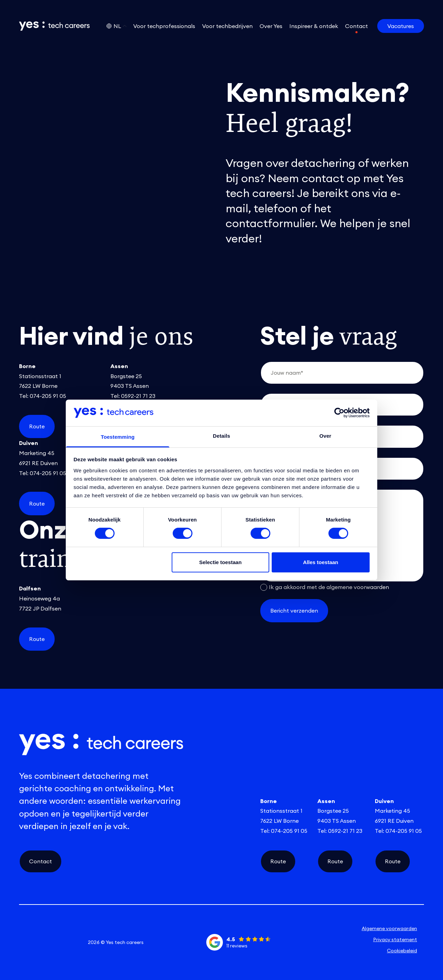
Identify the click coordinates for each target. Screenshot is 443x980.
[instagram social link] (49, 942)
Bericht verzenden (294, 611)
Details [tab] (221, 436)
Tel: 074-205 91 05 (43, 396)
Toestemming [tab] (118, 437)
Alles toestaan (321, 562)
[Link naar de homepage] (49, 26)
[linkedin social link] (29, 942)
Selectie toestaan (221, 562)
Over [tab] (326, 436)
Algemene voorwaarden (389, 928)
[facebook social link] (70, 942)
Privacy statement (395, 939)
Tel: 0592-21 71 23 (133, 396)
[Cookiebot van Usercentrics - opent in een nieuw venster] (339, 413)
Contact (40, 861)
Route (37, 426)
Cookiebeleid (402, 951)
